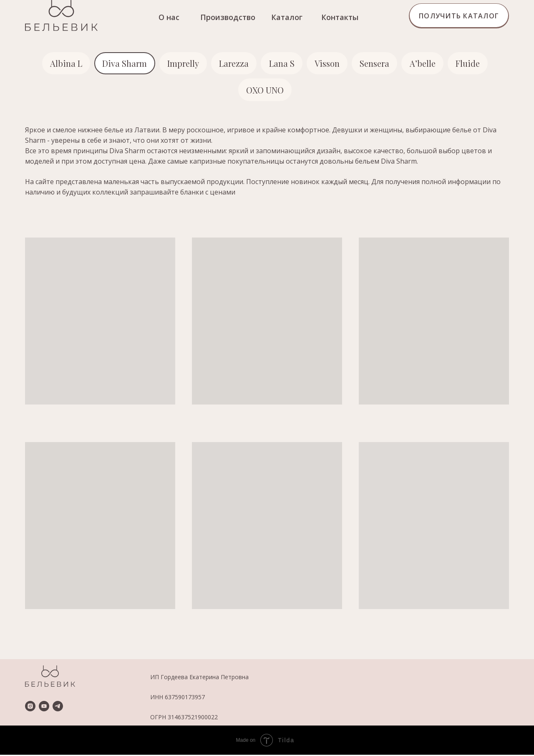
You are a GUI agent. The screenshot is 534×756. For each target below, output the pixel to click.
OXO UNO (265, 91)
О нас (169, 17)
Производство (228, 17)
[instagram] (30, 707)
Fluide (471, 64)
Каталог (287, 17)
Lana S (282, 64)
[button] (459, 16)
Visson (328, 64)
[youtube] (44, 707)
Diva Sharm (123, 64)
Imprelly (182, 64)
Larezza (233, 64)
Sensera (376, 64)
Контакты (340, 17)
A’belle (425, 64)
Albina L (64, 64)
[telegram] (58, 707)
